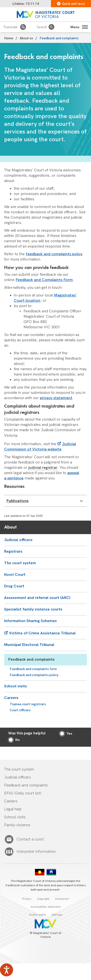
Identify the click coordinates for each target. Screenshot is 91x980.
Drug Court (14, 586)
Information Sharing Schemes (30, 621)
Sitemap (57, 915)
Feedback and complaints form (33, 669)
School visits (16, 686)
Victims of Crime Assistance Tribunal (42, 633)
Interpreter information (36, 852)
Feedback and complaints (31, 660)
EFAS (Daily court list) (23, 793)
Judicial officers (18, 540)
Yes (69, 734)
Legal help (13, 809)
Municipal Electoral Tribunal (29, 645)
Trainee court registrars (28, 704)
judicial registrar (43, 468)
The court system (20, 563)
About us (26, 38)
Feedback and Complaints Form (44, 280)
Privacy (27, 899)
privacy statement (56, 398)
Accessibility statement (46, 907)
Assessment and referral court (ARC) (37, 598)
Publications (45, 501)
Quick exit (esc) (71, 4)
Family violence (17, 825)
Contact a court (30, 839)
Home (9, 38)
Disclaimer (62, 899)
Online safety (37, 915)
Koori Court (15, 575)
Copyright (43, 899)
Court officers (20, 710)
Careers (11, 698)
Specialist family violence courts (33, 609)
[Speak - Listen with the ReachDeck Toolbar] (7, 970)
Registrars (13, 552)
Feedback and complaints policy (34, 675)
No (18, 740)
